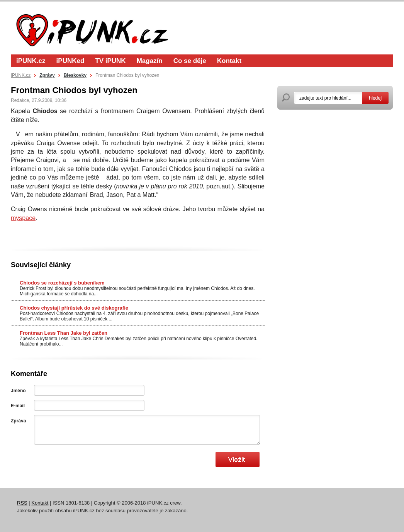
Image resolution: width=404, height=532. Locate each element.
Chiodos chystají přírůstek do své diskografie (74, 308)
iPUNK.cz (31, 61)
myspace (23, 218)
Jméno (18, 391)
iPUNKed (70, 61)
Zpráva (18, 421)
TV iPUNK (110, 61)
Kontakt (229, 61)
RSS (22, 503)
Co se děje (190, 61)
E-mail (18, 406)
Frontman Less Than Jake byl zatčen (64, 333)
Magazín (150, 61)
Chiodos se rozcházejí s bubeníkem (62, 283)
